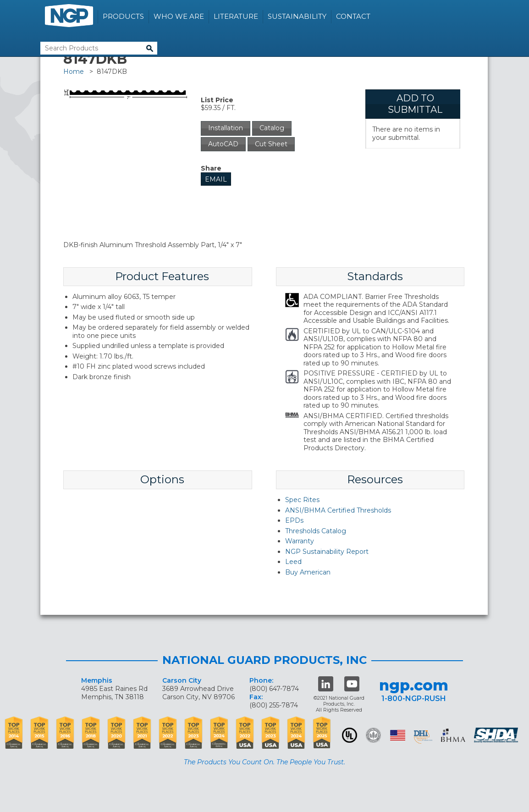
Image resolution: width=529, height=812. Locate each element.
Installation (226, 128)
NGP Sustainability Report (327, 552)
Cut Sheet (271, 144)
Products (123, 16)
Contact (353, 16)
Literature (236, 16)
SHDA (497, 735)
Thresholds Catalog (316, 531)
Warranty (300, 541)
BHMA (453, 735)
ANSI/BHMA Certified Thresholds (338, 510)
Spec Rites (302, 500)
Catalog (272, 128)
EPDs (294, 520)
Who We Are (179, 16)
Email (216, 179)
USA (398, 735)
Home (74, 72)
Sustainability (297, 16)
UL (350, 735)
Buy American (308, 572)
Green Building (373, 735)
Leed (293, 562)
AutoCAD (223, 144)
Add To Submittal (415, 104)
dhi (423, 737)
